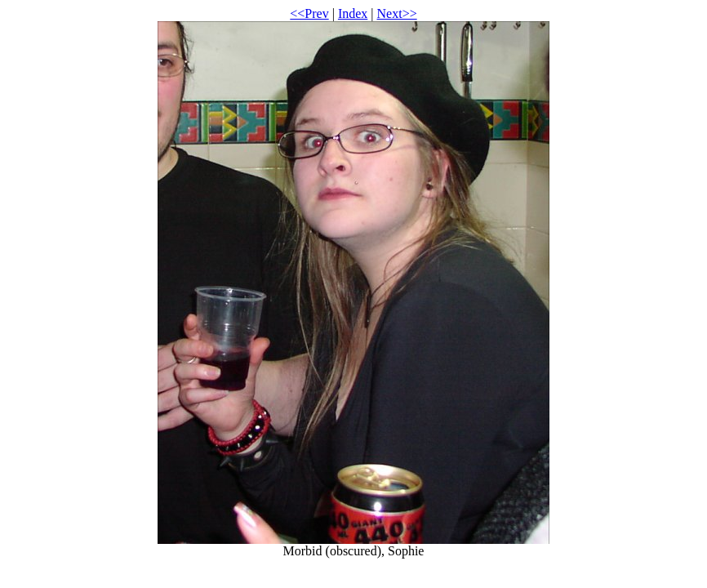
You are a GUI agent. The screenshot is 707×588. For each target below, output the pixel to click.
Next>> (397, 13)
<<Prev (309, 13)
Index (353, 13)
